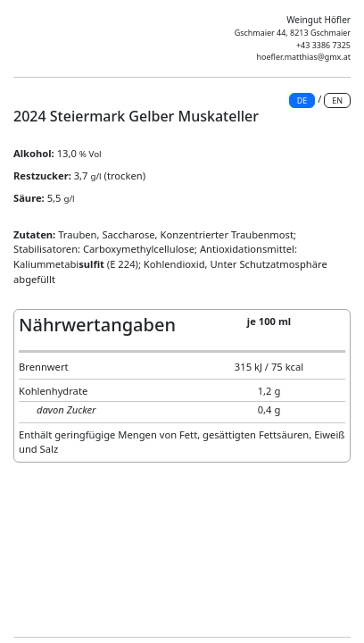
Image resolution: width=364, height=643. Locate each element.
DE (302, 100)
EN (337, 100)
